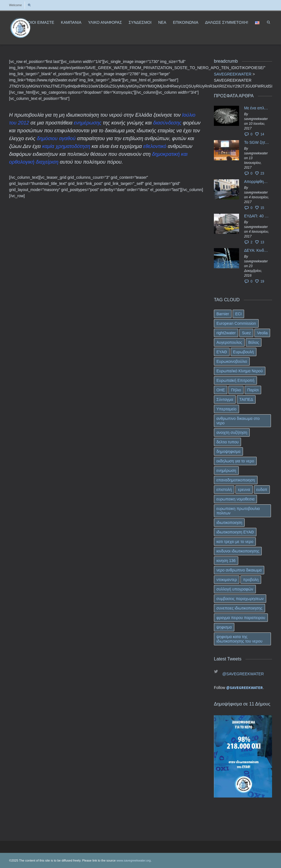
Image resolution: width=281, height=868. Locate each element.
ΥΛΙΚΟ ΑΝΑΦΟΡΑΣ (105, 22)
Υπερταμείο (226, 409)
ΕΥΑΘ (222, 352)
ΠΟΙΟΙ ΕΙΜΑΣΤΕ (40, 22)
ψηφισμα (224, 627)
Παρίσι (253, 390)
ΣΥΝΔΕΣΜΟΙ (140, 22)
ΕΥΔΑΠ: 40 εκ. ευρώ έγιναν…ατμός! (257, 216)
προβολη (251, 580)
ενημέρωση (226, 471)
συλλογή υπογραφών (235, 589)
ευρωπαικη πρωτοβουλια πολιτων (238, 511)
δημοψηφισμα (228, 451)
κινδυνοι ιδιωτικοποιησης (238, 551)
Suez (246, 333)
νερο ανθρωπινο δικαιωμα (239, 570)
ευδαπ (262, 490)
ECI (238, 314)
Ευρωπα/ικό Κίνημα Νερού (240, 371)
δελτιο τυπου (227, 442)
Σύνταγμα (225, 399)
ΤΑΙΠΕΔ (246, 399)
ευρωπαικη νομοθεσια (235, 499)
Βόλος (254, 342)
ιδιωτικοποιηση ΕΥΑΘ (235, 532)
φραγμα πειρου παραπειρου (241, 618)
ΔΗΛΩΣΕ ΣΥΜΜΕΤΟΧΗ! (226, 22)
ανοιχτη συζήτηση (232, 432)
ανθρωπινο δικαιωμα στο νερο (238, 421)
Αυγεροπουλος (229, 342)
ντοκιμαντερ (227, 580)
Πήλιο (236, 390)
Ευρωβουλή (244, 352)
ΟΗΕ (221, 390)
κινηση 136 (226, 561)
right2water (226, 333)
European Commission (236, 323)
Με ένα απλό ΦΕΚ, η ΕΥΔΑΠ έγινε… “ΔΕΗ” (257, 108)
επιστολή (224, 490)
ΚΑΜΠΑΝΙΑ (71, 22)
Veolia (262, 333)
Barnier (223, 314)
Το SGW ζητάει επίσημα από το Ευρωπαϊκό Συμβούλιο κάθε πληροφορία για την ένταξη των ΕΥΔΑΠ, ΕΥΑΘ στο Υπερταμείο (257, 142)
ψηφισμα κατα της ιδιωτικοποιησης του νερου (239, 639)
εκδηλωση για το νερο (235, 461)
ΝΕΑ (162, 22)
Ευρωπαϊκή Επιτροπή (235, 380)
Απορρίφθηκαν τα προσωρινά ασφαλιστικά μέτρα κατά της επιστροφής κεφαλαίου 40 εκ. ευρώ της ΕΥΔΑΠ (257, 182)
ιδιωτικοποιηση (229, 523)
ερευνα (244, 490)
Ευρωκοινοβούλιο (232, 361)
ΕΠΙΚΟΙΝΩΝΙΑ (186, 22)
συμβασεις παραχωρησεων (240, 599)
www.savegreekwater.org (134, 860)
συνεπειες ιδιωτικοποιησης (239, 608)
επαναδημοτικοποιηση (236, 480)
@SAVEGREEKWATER (243, 674)
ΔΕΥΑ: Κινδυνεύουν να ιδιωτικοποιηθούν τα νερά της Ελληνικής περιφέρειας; (257, 250)
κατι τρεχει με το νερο (235, 542)
